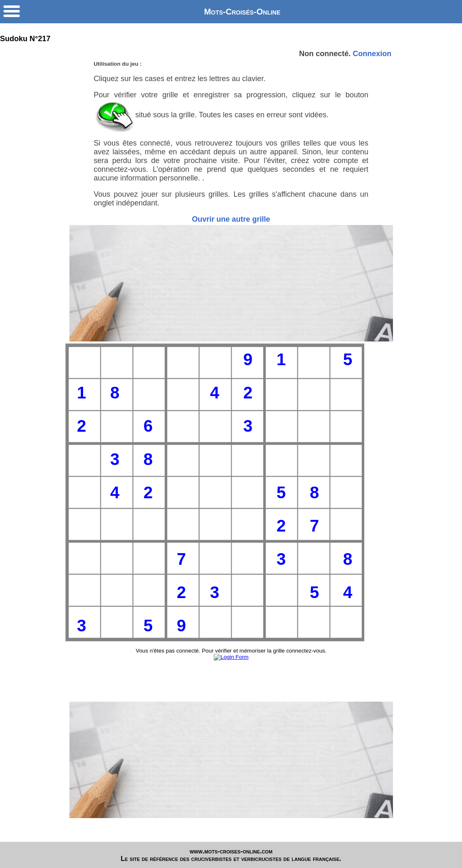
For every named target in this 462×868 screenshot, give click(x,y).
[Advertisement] (231, 283)
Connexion (372, 54)
